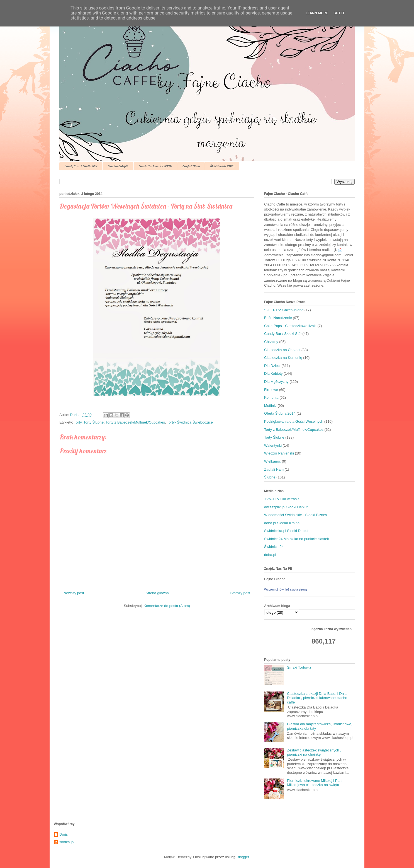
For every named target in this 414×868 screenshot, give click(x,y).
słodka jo (66, 842)
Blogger (243, 857)
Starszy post (240, 593)
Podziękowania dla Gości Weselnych (294, 421)
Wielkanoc (272, 461)
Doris (64, 834)
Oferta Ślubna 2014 (280, 413)
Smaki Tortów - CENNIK (155, 166)
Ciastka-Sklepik (118, 166)
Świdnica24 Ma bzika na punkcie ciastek (297, 539)
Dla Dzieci (272, 366)
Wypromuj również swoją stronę (286, 589)
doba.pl (270, 555)
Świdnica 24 (274, 547)
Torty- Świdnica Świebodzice (190, 422)
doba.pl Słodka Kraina (282, 523)
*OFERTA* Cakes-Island (284, 310)
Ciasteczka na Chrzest (282, 350)
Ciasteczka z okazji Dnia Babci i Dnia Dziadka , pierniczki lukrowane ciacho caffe (317, 698)
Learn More (317, 13)
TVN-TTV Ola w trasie (282, 499)
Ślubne (270, 477)
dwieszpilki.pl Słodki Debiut (286, 507)
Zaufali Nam (191, 166)
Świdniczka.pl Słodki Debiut (286, 531)
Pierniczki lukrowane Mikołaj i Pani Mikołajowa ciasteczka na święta (315, 783)
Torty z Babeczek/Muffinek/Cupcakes (135, 422)
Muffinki (270, 406)
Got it (339, 13)
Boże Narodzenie (278, 318)
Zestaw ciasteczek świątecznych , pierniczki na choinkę (314, 752)
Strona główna (157, 593)
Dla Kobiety (273, 373)
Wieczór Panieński (279, 453)
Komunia (271, 397)
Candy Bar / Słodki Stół (81, 166)
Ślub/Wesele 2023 (222, 166)
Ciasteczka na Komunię (283, 358)
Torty (78, 422)
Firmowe (271, 390)
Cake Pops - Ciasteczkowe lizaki (290, 326)
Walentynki (273, 445)
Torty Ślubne (94, 422)
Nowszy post (74, 593)
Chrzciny (271, 342)
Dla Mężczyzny (276, 382)
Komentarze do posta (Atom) (167, 606)
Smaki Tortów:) (299, 667)
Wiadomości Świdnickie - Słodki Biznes (295, 515)
